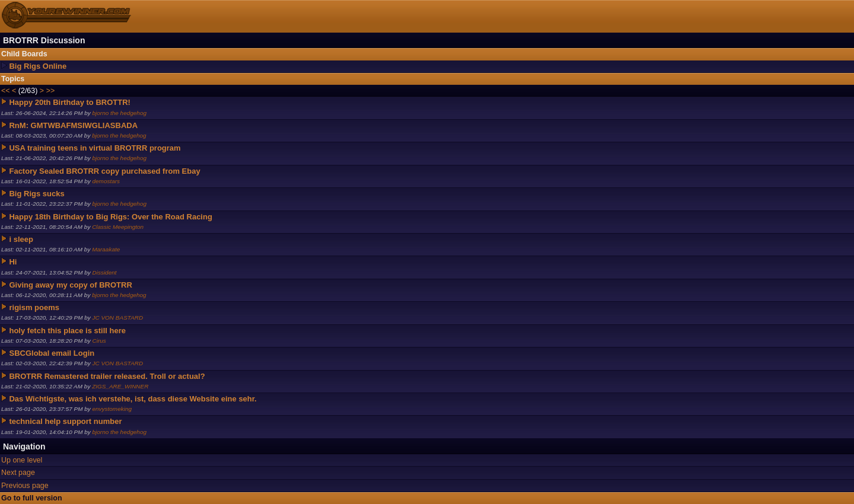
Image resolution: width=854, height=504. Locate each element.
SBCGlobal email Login (52, 353)
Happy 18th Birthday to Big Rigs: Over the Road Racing (110, 217)
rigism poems (34, 307)
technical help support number (65, 421)
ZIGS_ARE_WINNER (120, 386)
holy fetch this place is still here (67, 331)
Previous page (25, 486)
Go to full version (32, 498)
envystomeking (112, 409)
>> (51, 91)
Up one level (22, 460)
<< (6, 91)
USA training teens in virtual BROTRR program (95, 148)
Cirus (99, 341)
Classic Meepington (118, 227)
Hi (13, 262)
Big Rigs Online (38, 66)
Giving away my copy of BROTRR (70, 285)
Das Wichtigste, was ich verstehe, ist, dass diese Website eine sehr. (133, 399)
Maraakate (106, 249)
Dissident (105, 272)
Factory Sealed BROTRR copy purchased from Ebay (104, 171)
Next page (18, 473)
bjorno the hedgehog (120, 113)
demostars (106, 181)
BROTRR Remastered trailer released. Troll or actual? (107, 376)
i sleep (21, 239)
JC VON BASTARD (118, 318)
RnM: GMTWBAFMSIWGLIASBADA (73, 125)
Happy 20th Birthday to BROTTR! (69, 102)
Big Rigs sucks (36, 194)
